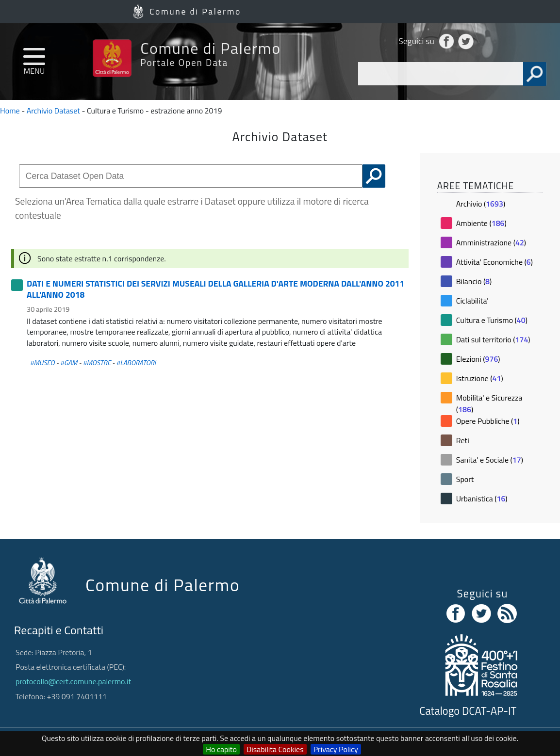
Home (10, 111)
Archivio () (481, 204)
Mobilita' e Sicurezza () (489, 403)
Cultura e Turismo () (492, 320)
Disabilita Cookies (275, 749)
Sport (465, 479)
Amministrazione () (491, 242)
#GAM (69, 363)
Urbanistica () (482, 499)
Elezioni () (478, 359)
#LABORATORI (136, 363)
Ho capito (221, 749)
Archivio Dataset (53, 111)
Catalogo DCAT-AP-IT (468, 711)
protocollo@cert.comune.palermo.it (73, 681)
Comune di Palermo (195, 11)
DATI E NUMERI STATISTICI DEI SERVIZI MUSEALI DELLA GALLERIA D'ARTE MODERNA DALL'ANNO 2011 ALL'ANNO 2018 (215, 289)
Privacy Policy (336, 749)
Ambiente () (481, 223)
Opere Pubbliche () (488, 421)
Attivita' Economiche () (494, 262)
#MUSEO (42, 363)
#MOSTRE (97, 363)
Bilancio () (474, 281)
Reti (463, 440)
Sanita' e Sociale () (490, 460)
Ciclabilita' (472, 301)
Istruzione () (480, 378)
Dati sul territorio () (493, 339)
